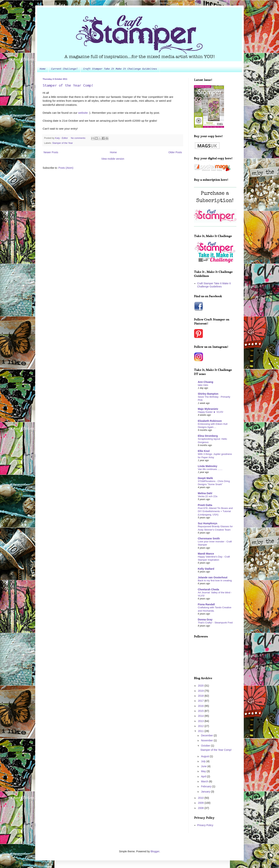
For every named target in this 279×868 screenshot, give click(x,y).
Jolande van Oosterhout (213, 577)
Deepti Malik (205, 478)
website (83, 113)
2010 (201, 798)
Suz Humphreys (208, 523)
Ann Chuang (205, 382)
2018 (201, 696)
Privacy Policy (205, 825)
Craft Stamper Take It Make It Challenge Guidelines (120, 69)
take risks (203, 385)
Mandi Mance (206, 554)
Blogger (155, 851)
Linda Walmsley (207, 466)
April (204, 776)
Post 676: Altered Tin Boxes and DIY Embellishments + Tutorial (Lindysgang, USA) (215, 511)
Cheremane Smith (209, 538)
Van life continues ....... (210, 469)
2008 (201, 808)
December (207, 735)
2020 (201, 686)
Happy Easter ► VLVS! (211, 412)
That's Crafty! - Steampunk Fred (215, 623)
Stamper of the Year (62, 143)
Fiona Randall (206, 604)
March (205, 781)
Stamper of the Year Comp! (68, 85)
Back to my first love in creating (215, 580)
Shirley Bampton (208, 394)
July (204, 761)
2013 (201, 721)
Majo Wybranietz (208, 409)
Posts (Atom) (66, 168)
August (205, 756)
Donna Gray (205, 620)
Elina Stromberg (208, 436)
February (206, 786)
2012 (201, 726)
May (204, 771)
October (206, 746)
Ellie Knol (204, 451)
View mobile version (113, 159)
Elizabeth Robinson (210, 421)
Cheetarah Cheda (208, 589)
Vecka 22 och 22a (208, 496)
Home (43, 69)
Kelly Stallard (206, 569)
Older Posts (175, 152)
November (207, 740)
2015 (201, 711)
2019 (201, 691)
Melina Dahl (205, 493)
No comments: (79, 138)
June (204, 766)
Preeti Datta (205, 505)
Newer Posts (51, 152)
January (206, 792)
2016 (201, 706)
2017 (201, 701)
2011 (201, 731)
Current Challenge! (64, 69)
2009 (201, 803)
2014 (201, 716)
